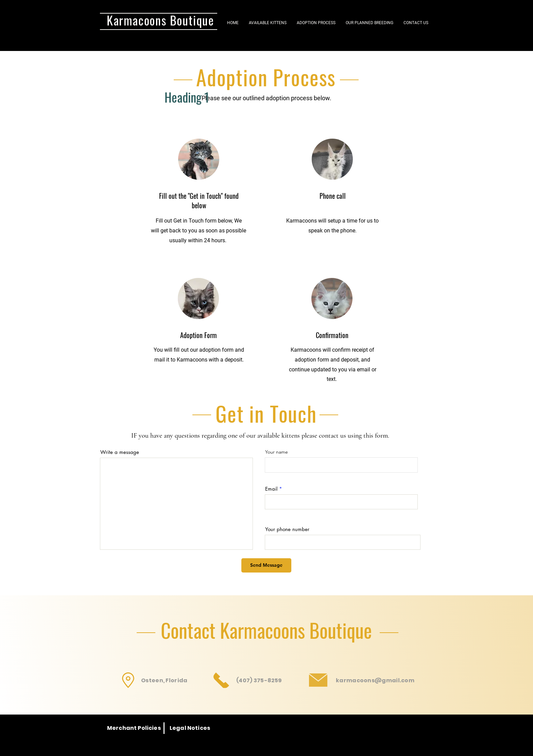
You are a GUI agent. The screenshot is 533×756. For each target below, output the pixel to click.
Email (271, 489)
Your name (277, 452)
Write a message (120, 452)
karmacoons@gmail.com (375, 680)
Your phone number (287, 529)
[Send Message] (266, 565)
